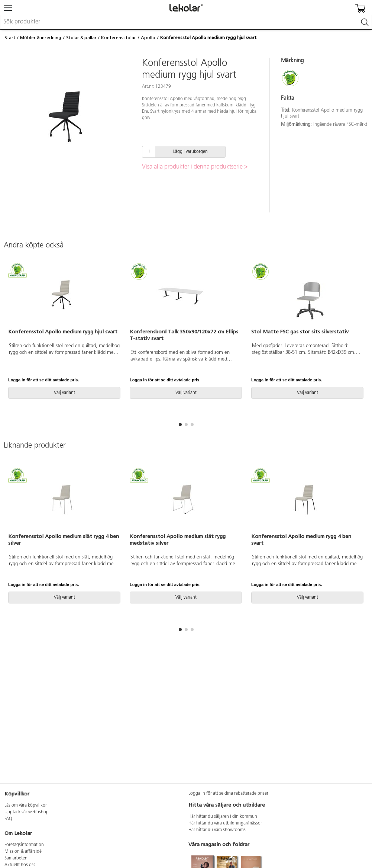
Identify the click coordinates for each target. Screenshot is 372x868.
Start (10, 38)
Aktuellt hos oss (20, 865)
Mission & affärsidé (23, 852)
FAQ (8, 819)
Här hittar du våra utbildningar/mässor (225, 823)
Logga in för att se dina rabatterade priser (228, 794)
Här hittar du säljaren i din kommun (223, 817)
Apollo (148, 38)
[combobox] (186, 22)
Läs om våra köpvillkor (26, 805)
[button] (180, 425)
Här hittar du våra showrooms (217, 830)
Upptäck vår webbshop (27, 812)
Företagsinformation (24, 845)
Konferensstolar (119, 38)
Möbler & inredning (41, 38)
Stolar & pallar (81, 38)
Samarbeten (16, 858)
